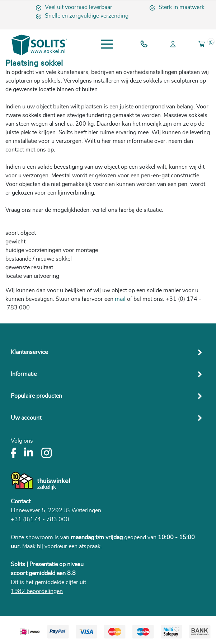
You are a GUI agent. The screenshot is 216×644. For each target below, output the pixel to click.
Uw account (26, 418)
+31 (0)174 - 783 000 (40, 519)
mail (120, 299)
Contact (21, 501)
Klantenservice (29, 352)
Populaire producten (36, 396)
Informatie (24, 374)
